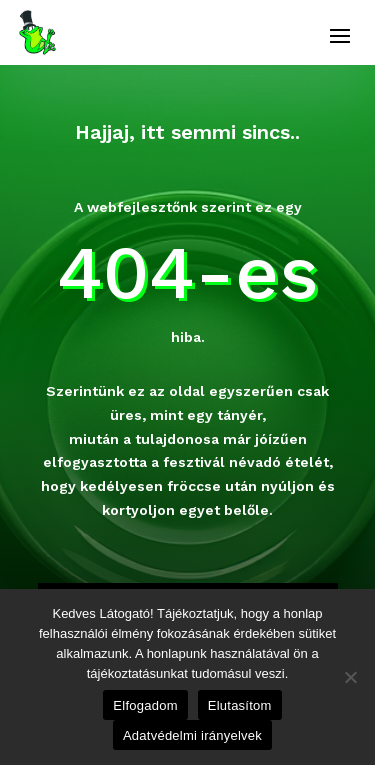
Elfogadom (145, 705)
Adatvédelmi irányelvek (192, 735)
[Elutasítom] (350, 677)
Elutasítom (240, 705)
